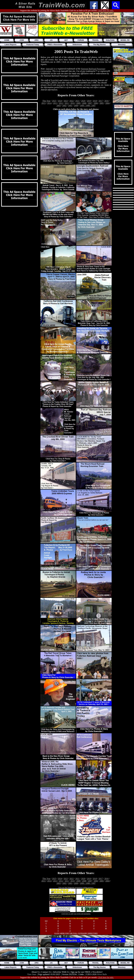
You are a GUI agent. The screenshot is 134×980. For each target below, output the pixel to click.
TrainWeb (55, 80)
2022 (72, 101)
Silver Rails (102, 974)
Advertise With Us (61, 972)
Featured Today (33, 45)
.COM (22, 40)
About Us (36, 972)
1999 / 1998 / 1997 (88, 106)
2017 (101, 101)
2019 (89, 101)
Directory (122, 45)
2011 (67, 103)
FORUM (81, 40)
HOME (7, 40)
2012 (61, 103)
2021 (77, 101)
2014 (49, 103)
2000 (76, 106)
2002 (64, 106)
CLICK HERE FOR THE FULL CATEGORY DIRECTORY (76, 933)
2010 (72, 103)
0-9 (46, 921)
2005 (102, 103)
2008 (84, 103)
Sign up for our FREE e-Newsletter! (87, 972)
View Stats (32, 974)
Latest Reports (10, 45)
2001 (70, 106)
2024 (60, 101)
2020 (83, 101)
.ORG (36, 40)
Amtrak (59, 85)
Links (81, 974)
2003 (59, 106)
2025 (54, 101)
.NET (66, 40)
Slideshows (77, 45)
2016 (107, 101)
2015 (44, 103)
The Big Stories (99, 45)
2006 (96, 103)
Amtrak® (50, 69)
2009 (78, 103)
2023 (66, 101)
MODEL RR (125, 40)
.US (51, 40)
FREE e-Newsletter (55, 45)
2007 (90, 103)
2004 (107, 103)
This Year (46, 101)
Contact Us (46, 972)
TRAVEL (95, 40)
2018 (95, 101)
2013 (55, 103)
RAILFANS (110, 40)
